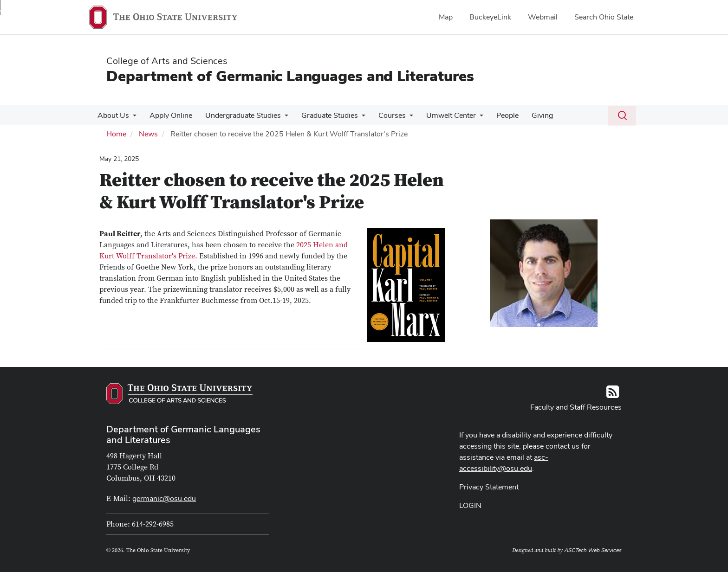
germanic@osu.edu (164, 498)
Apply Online (168, 115)
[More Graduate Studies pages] (355, 118)
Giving (528, 115)
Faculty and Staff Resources (576, 407)
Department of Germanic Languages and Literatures (290, 76)
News (148, 134)
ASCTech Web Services (593, 550)
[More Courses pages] (401, 118)
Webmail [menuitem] (543, 17)
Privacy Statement (489, 487)
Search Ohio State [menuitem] (604, 17)
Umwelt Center (441, 115)
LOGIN (470, 505)
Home (116, 134)
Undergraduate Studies (238, 115)
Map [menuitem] (446, 17)
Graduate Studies (323, 115)
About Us (112, 115)
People (495, 115)
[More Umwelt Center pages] (469, 118)
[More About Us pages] (132, 118)
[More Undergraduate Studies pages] (280, 118)
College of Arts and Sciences (167, 61)
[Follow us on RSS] (613, 395)
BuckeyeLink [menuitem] (490, 17)
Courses (384, 115)
